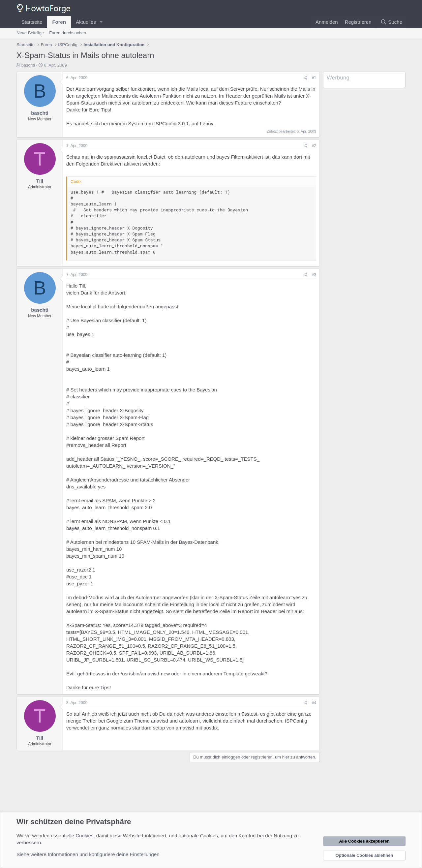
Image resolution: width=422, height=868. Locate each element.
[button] (101, 22)
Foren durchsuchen (68, 33)
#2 (314, 146)
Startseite (32, 22)
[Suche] (391, 22)
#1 (314, 78)
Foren (59, 22)
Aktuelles (86, 22)
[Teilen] (305, 78)
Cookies (84, 836)
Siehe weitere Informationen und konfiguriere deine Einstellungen (88, 854)
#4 (314, 703)
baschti (28, 65)
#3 (314, 275)
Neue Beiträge (30, 33)
